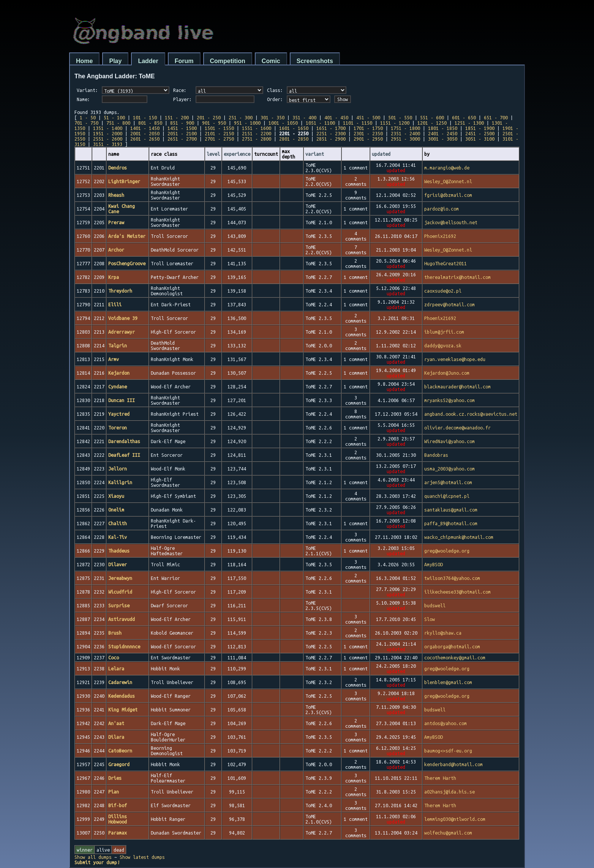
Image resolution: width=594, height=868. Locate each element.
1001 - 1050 (283, 123)
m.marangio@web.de (447, 168)
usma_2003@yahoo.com (449, 469)
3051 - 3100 (480, 139)
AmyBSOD (434, 564)
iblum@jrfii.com (444, 332)
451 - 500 (368, 117)
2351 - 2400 (405, 133)
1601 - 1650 (294, 128)
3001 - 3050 (443, 139)
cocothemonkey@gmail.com (455, 657)
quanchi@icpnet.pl (447, 496)
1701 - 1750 (368, 128)
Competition (228, 61)
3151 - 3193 (108, 144)
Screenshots (315, 61)
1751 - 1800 (405, 128)
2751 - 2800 (257, 139)
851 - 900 (182, 123)
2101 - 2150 (219, 133)
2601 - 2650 (145, 139)
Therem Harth (440, 778)
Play (115, 61)
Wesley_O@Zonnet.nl (448, 181)
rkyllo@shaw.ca (443, 633)
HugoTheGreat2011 (445, 263)
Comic (271, 61)
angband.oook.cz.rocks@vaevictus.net (471, 414)
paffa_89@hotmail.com (451, 523)
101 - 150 (145, 117)
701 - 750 (86, 123)
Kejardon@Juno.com (447, 373)
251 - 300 (241, 117)
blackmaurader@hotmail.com (457, 386)
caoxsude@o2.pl (443, 291)
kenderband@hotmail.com (453, 764)
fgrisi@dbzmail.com (448, 195)
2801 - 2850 (294, 139)
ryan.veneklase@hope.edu (455, 359)
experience (237, 154)
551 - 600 (432, 117)
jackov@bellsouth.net (451, 222)
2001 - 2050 (145, 133)
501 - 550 (400, 117)
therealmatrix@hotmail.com (457, 277)
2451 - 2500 (480, 133)
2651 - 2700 (182, 139)
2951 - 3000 (405, 139)
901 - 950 (214, 123)
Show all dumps (93, 857)
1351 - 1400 (108, 128)
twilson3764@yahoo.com (452, 578)
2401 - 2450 (443, 133)
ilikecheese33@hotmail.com (457, 592)
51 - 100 (114, 117)
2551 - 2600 (108, 139)
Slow (430, 619)
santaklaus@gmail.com (451, 510)
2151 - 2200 (257, 133)
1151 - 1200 (395, 123)
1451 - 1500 (182, 128)
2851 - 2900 (331, 139)
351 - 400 (304, 117)
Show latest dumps (142, 857)
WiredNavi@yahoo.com (449, 441)
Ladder (148, 61)
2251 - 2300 (331, 133)
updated (381, 154)
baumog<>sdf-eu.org (448, 751)
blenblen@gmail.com (448, 682)
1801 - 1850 (443, 128)
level (213, 154)
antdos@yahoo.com (445, 723)
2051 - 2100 (182, 133)
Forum (184, 61)
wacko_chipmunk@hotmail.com (459, 537)
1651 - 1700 (331, 128)
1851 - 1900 (480, 128)
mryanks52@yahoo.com (449, 400)
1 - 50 (88, 117)
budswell (435, 605)
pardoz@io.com (442, 209)
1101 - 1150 (358, 123)
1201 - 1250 (432, 123)
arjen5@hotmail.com (448, 482)
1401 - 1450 (145, 128)
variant (315, 154)
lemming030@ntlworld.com (455, 819)
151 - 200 (177, 117)
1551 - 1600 (257, 128)
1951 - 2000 (108, 133)
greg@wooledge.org (447, 551)
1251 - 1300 (469, 123)
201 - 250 (209, 117)
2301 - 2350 (368, 133)
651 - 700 (496, 117)
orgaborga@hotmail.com (452, 646)
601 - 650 (464, 117)
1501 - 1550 (219, 128)
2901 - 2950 (368, 139)
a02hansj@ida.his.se (449, 792)
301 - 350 (273, 117)
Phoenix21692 (440, 236)
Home (84, 61)
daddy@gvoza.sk (443, 345)
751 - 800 (118, 123)
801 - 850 (150, 123)
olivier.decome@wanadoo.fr (457, 428)
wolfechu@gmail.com (448, 833)
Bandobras (436, 455)
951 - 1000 (247, 123)
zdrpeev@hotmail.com (449, 304)
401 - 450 (336, 117)
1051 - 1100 (320, 123)
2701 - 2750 (219, 139)
